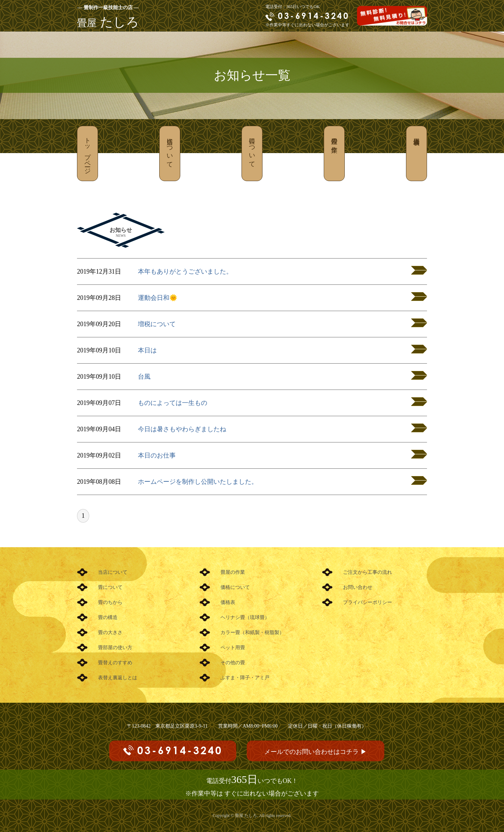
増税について (157, 324)
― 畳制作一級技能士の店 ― (108, 8)
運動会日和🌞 (157, 298)
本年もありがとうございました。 (185, 271)
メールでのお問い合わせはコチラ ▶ (316, 752)
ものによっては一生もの (173, 403)
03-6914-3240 (314, 16)
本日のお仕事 (157, 455)
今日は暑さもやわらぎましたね (182, 429)
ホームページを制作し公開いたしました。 (198, 482)
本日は (147, 350)
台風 (144, 377)
